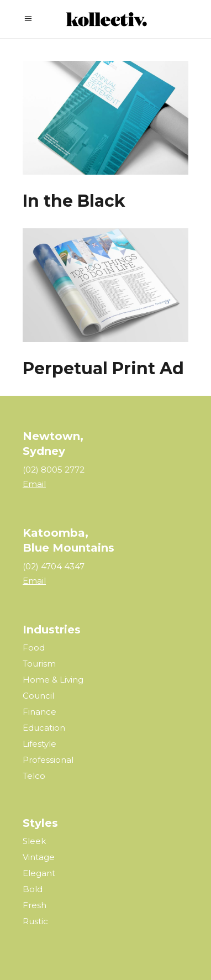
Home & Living (53, 680)
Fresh (35, 905)
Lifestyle (39, 744)
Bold (33, 889)
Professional (48, 760)
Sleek (34, 841)
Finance (39, 712)
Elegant (39, 873)
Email (34, 484)
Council (38, 696)
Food (34, 648)
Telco (34, 776)
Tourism (39, 664)
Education (44, 728)
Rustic (35, 921)
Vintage (39, 857)
